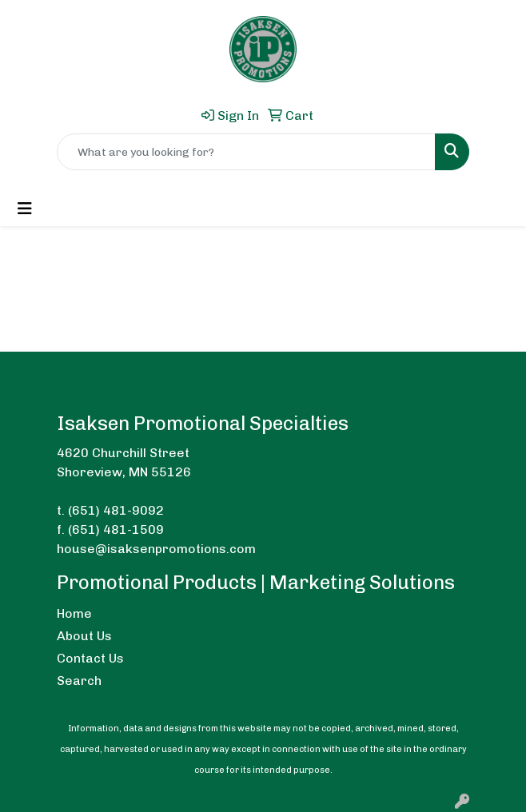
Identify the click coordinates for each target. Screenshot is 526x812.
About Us (84, 636)
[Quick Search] (246, 152)
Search (79, 681)
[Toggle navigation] (25, 209)
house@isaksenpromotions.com (156, 549)
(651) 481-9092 (116, 510)
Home (74, 613)
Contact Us (90, 658)
